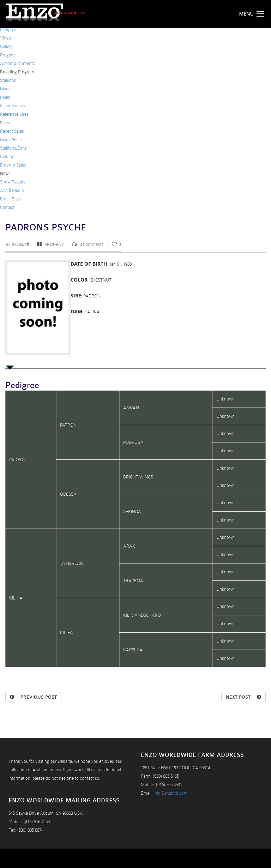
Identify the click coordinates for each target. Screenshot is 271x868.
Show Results (13, 182)
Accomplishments (17, 63)
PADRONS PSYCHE (46, 228)
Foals (5, 97)
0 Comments (92, 244)
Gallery (7, 46)
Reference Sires (14, 114)
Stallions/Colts (13, 148)
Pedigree (8, 29)
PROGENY (54, 244)
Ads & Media (12, 190)
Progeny (8, 55)
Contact (7, 207)
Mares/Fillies (12, 140)
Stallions (8, 80)
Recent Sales (12, 131)
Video (5, 38)
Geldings (8, 156)
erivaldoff (20, 244)
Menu (253, 14)
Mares (6, 89)
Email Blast (11, 199)
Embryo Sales (13, 165)
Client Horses (13, 106)
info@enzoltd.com (171, 793)
